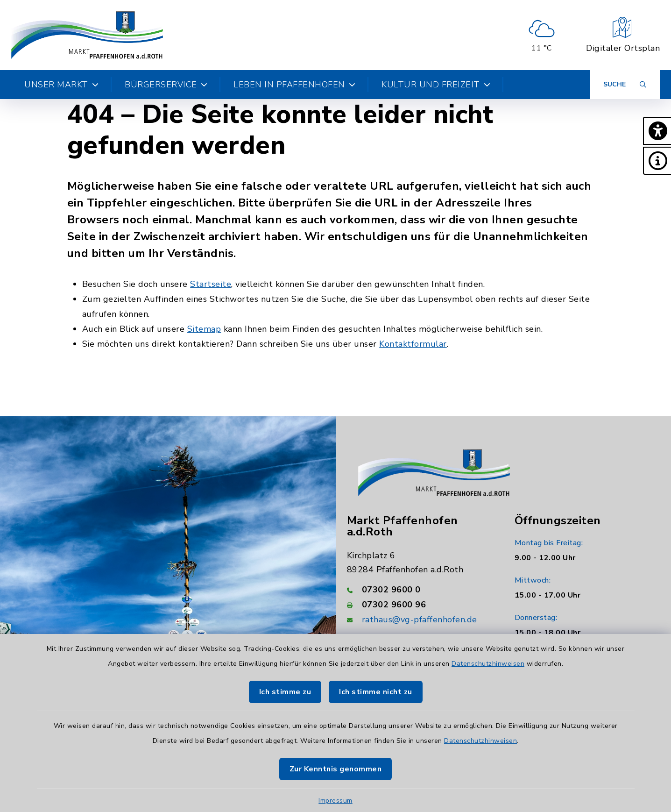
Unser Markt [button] (61, 85)
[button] (657, 131)
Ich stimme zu (285, 692)
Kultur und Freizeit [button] (436, 85)
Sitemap (204, 329)
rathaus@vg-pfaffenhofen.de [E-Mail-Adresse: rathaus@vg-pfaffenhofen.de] (420, 620)
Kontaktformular (413, 344)
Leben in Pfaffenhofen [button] (294, 85)
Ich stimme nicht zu (376, 692)
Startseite (211, 284)
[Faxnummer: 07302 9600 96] (420, 605)
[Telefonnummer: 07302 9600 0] (420, 590)
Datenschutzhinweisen (488, 664)
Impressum (335, 801)
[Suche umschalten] (625, 85)
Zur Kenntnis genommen (336, 769)
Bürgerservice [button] (166, 85)
